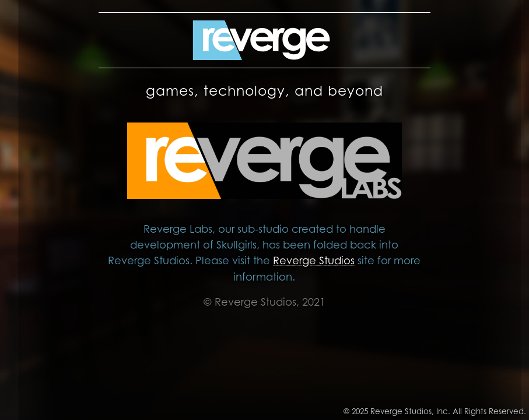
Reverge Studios (314, 260)
